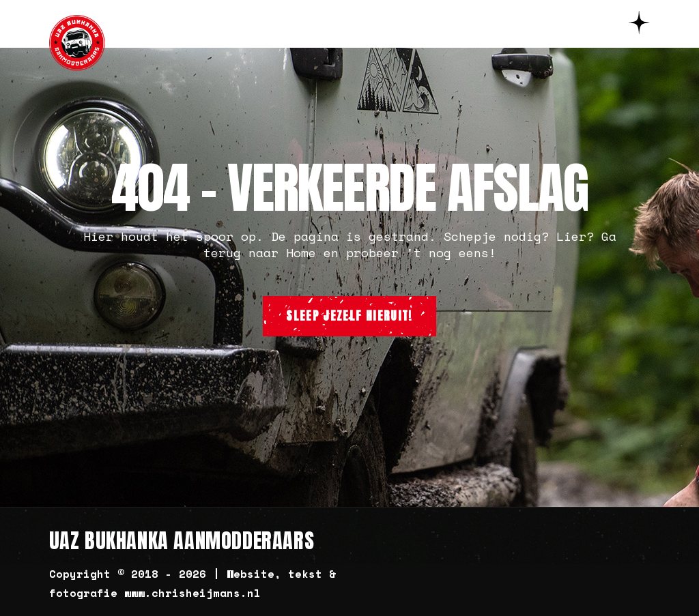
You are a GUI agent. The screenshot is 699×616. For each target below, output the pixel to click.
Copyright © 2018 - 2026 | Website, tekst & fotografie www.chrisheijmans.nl (192, 583)
